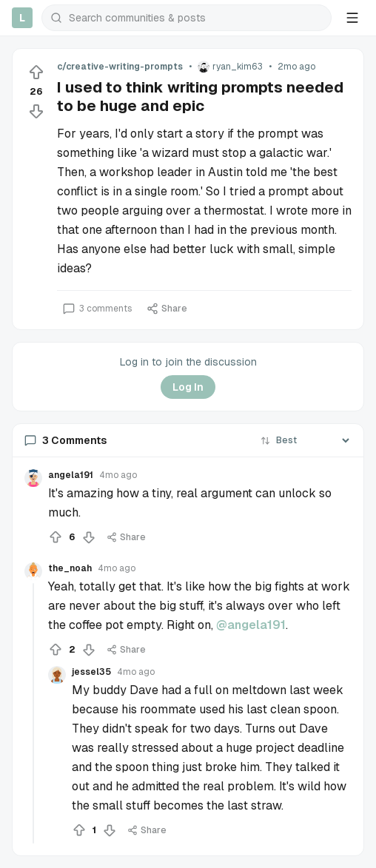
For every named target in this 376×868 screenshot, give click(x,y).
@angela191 (251, 625)
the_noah (70, 568)
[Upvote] (36, 73)
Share (167, 309)
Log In (188, 387)
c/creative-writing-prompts (120, 67)
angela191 (71, 475)
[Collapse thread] (33, 713)
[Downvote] (36, 111)
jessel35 (91, 672)
